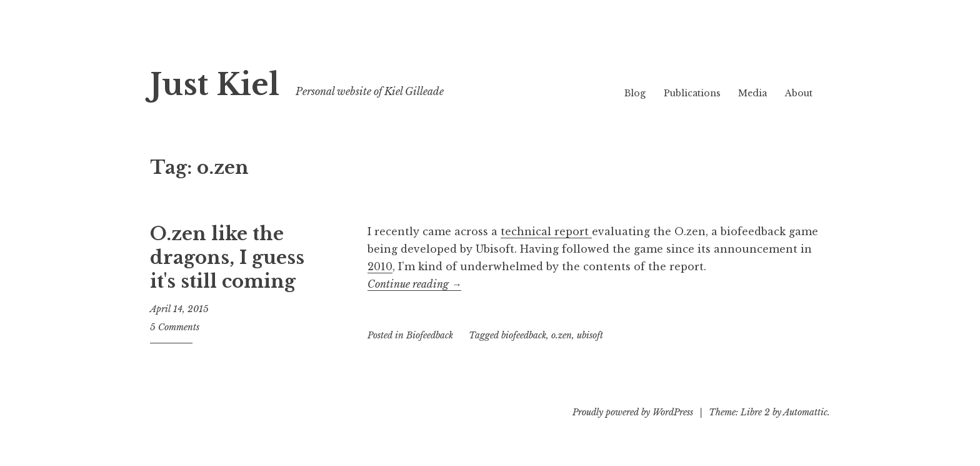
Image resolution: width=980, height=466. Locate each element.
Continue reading (414, 284)
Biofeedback (430, 335)
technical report (546, 231)
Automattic (805, 412)
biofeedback (524, 335)
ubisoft (590, 335)
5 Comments (175, 327)
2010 (380, 266)
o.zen (562, 335)
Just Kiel (215, 85)
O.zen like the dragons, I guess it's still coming (227, 257)
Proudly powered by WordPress (633, 412)
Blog (635, 93)
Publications (692, 93)
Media (752, 93)
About (799, 93)
